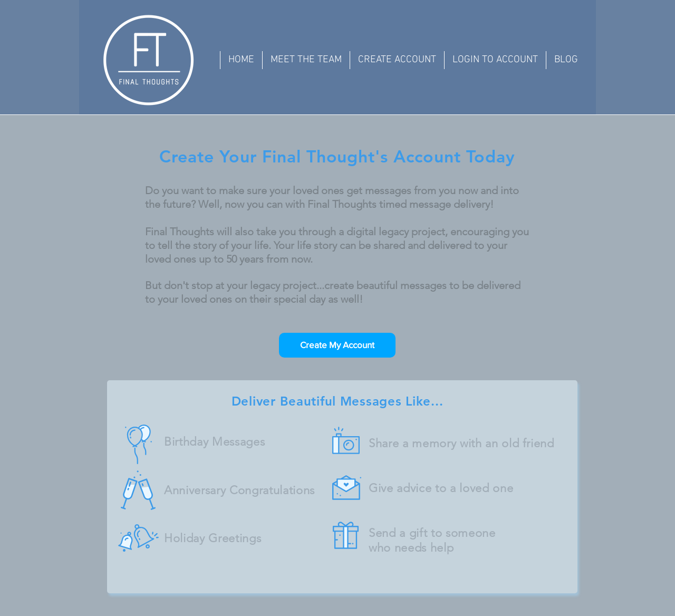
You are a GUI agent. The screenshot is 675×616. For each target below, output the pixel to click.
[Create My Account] (337, 345)
